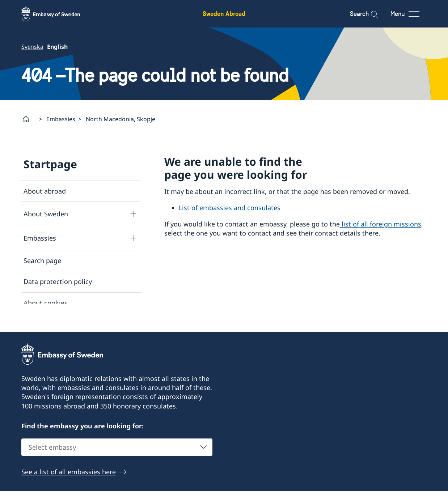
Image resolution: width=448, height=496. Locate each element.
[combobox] (117, 453)
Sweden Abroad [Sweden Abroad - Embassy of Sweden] (224, 14)
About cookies (46, 303)
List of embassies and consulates (230, 208)
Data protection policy (58, 282)
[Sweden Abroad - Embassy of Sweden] (58, 14)
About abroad (45, 191)
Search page (42, 261)
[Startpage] (29, 119)
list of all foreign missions (381, 224)
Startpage (50, 164)
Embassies (61, 119)
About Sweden (46, 214)
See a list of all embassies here (69, 477)
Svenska (32, 47)
